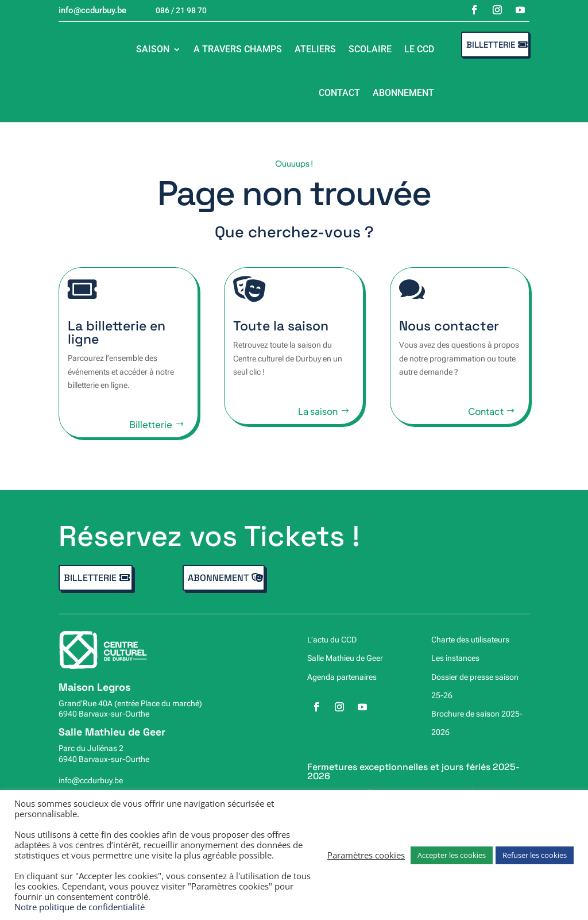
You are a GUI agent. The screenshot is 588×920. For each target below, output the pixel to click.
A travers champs (238, 49)
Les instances (455, 658)
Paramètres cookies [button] (366, 855)
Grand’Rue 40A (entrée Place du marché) (130, 703)
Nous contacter (455, 326)
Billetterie (491, 45)
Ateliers (315, 49)
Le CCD (419, 49)
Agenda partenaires (342, 677)
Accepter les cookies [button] (452, 855)
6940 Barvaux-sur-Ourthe (104, 714)
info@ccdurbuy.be (91, 780)
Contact (339, 93)
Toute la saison (281, 333)
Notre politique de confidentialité (80, 907)
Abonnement (403, 93)
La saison (318, 419)
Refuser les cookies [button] (535, 855)
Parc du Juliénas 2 (91, 748)
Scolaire (370, 49)
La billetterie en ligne (110, 332)
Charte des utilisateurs (470, 640)
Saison (153, 49)
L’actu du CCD (332, 640)
